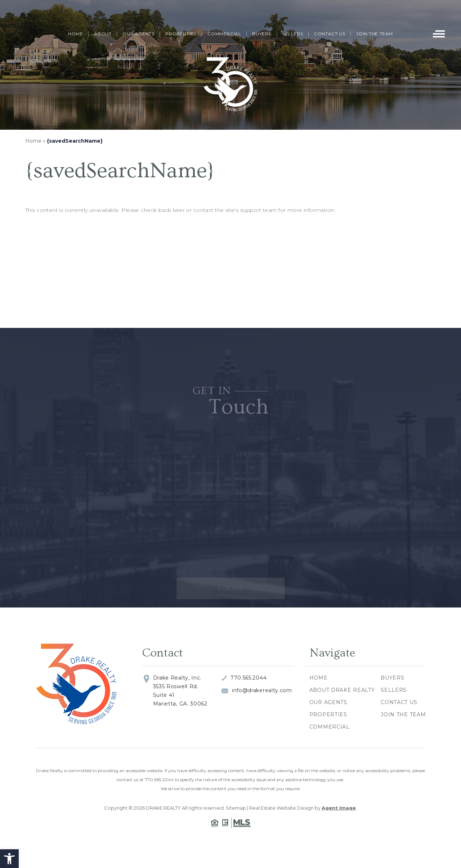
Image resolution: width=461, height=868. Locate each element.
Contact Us (330, 34)
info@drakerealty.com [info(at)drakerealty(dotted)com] (262, 690)
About (103, 34)
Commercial (224, 34)
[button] (9, 859)
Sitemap (236, 808)
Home (75, 34)
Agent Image (339, 808)
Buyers (262, 34)
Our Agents (138, 34)
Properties (181, 34)
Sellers (293, 34)
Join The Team (375, 34)
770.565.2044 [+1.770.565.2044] (249, 678)
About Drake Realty (342, 690)
